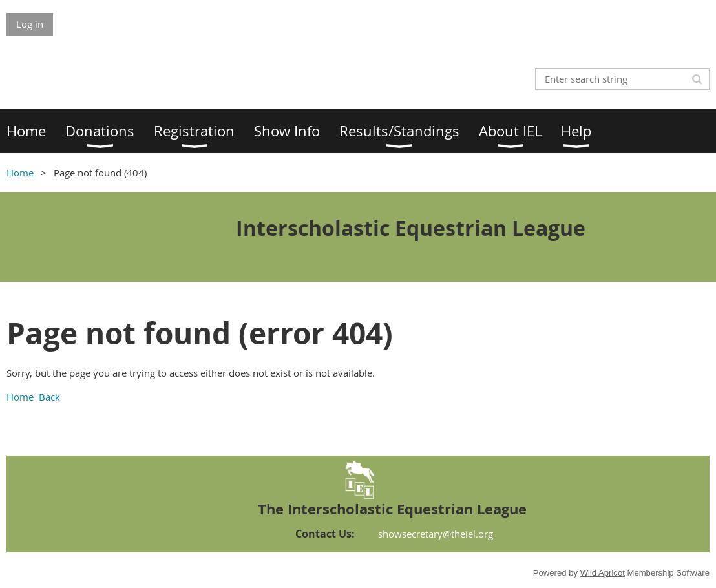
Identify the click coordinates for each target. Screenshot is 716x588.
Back (49, 397)
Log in (30, 24)
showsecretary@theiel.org (436, 534)
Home (20, 173)
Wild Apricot (603, 573)
